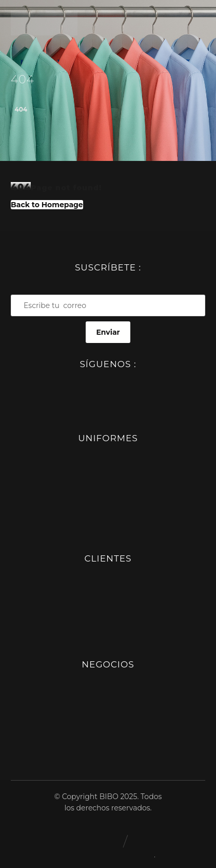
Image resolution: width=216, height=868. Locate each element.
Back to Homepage (47, 205)
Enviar (108, 332)
